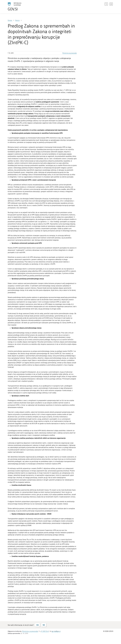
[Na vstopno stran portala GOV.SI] (20, 7)
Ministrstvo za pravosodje (70, 53)
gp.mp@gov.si (56, 631)
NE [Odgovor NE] (44, 625)
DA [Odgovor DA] (38, 625)
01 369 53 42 (45, 631)
